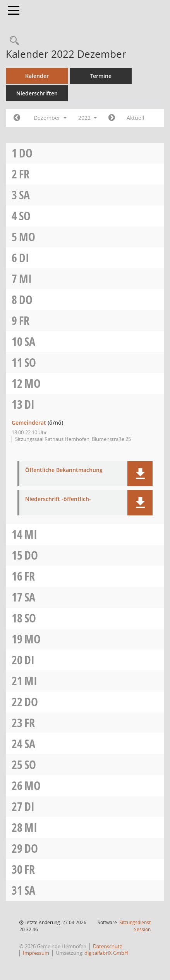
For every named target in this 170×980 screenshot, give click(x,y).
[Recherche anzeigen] (12, 41)
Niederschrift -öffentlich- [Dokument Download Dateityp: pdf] (58, 499)
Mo (27, 237)
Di (24, 258)
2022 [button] (88, 118)
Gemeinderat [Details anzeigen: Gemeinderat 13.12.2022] (29, 423)
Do (26, 153)
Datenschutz (107, 946)
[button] (140, 474)
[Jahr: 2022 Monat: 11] (17, 118)
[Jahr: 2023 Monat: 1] (112, 118)
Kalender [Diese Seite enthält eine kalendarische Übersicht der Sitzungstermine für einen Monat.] (37, 76)
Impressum (36, 953)
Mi (25, 279)
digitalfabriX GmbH (106, 953)
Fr (24, 174)
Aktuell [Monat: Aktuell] (136, 118)
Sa (24, 195)
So (25, 216)
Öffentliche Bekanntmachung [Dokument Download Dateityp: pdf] (64, 470)
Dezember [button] (50, 118)
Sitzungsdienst (135, 926)
